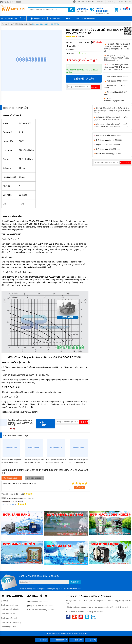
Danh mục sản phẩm (14, 18)
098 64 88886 (122, 77)
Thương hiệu (55, 18)
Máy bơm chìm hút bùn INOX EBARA (46, 24)
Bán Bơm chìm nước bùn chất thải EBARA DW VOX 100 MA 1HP (11, 463)
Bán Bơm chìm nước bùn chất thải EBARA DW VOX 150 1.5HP (56, 463)
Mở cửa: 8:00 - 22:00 (105, 11)
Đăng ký (75, 582)
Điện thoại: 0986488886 (10, 2)
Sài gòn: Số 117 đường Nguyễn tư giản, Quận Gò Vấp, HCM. (117, 58)
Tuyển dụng (111, 2)
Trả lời (4, 504)
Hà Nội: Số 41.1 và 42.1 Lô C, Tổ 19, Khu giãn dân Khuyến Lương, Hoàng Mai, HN (112, 110)
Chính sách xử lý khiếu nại (11, 622)
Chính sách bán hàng (84, 2)
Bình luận (80, 37)
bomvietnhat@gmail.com (114, 101)
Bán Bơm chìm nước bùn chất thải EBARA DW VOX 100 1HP (78, 463)
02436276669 (47, 605)
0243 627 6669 (115, 149)
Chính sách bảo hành (9, 618)
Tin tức (68, 18)
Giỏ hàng (125, 9)
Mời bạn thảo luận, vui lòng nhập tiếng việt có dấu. (36, 486)
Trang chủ (5, 24)
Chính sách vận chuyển (10, 609)
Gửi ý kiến (80, 487)
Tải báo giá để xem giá (82, 60)
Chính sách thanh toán (10, 605)
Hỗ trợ (120, 2)
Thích (11, 504)
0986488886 (44, 601)
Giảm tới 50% (82, 10)
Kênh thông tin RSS (8, 627)
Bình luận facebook (34, 478)
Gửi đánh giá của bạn (12, 478)
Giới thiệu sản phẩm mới (86, 18)
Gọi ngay (42, 640)
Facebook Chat (59, 640)
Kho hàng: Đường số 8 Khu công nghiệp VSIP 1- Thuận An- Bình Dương (117, 67)
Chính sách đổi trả (8, 614)
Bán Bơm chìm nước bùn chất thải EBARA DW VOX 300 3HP (34, 463)
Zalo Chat (77, 640)
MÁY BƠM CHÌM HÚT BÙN (21, 24)
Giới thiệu (100, 2)
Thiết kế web (65, 634)
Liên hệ (128, 2)
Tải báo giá (96, 42)
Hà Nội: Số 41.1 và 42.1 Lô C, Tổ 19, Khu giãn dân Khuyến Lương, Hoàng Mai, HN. (117, 47)
